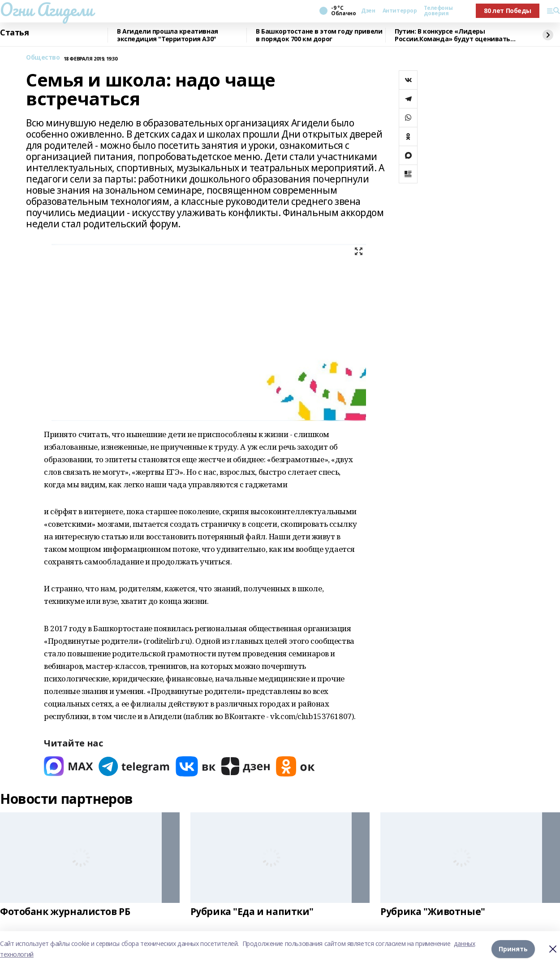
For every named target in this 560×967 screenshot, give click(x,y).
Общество (43, 58)
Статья (14, 33)
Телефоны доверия (438, 11)
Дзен (368, 11)
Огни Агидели (47, 9)
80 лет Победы (508, 11)
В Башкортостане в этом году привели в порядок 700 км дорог (319, 35)
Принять (513, 949)
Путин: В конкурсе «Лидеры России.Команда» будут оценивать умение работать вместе (452, 35)
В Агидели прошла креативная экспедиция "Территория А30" (168, 35)
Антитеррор (400, 11)
